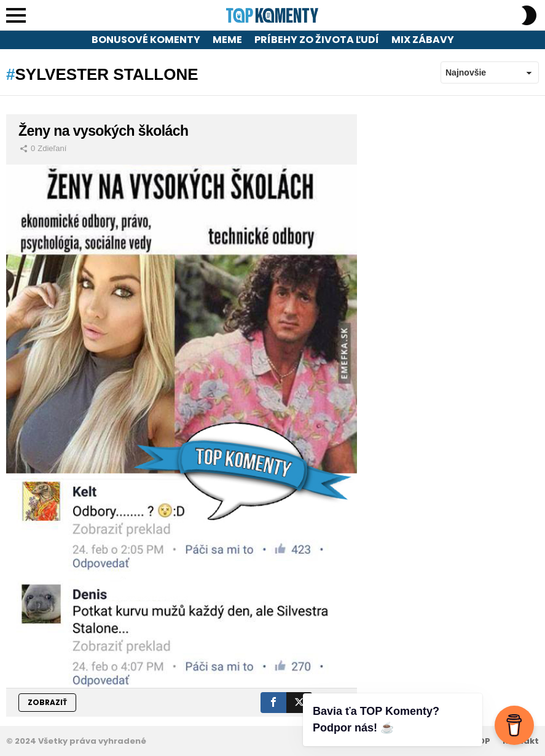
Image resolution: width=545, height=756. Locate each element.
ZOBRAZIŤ (47, 702)
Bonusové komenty (146, 40)
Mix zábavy (423, 40)
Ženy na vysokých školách (103, 131)
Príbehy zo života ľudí (317, 40)
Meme (227, 40)
